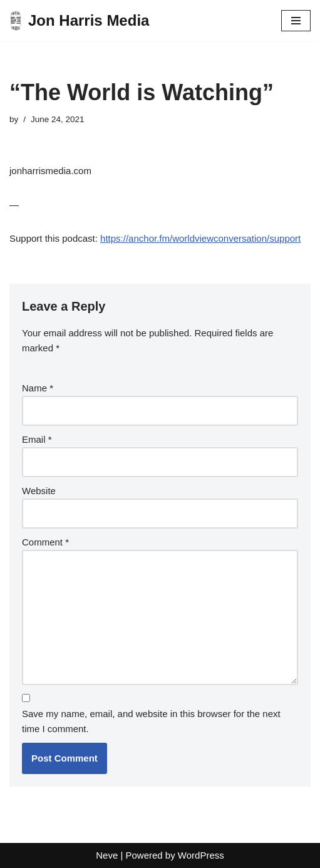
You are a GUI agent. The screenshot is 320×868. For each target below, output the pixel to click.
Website (39, 491)
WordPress (201, 855)
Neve (107, 855)
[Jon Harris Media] (79, 21)
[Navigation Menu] (296, 21)
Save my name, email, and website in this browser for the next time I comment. (151, 721)
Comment (45, 542)
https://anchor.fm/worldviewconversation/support (200, 238)
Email (37, 439)
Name (38, 388)
